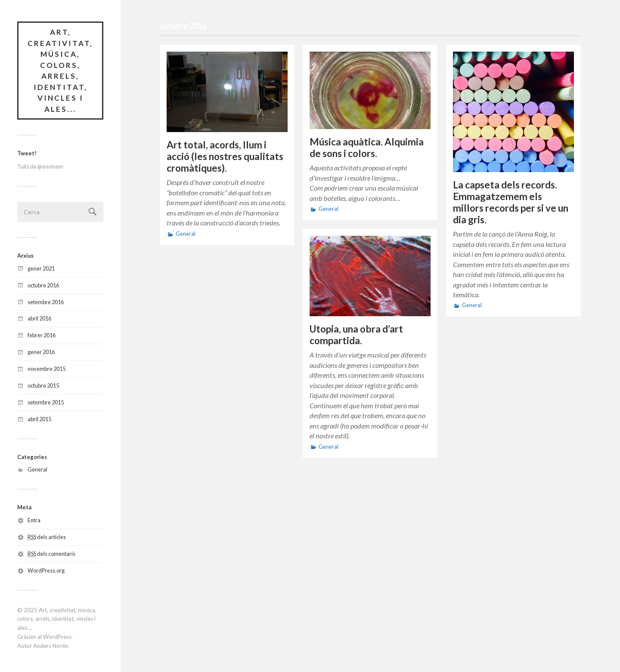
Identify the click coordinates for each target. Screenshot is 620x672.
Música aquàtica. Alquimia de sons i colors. (367, 148)
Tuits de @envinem (40, 166)
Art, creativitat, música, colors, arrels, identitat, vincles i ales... (60, 71)
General (37, 469)
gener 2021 (41, 268)
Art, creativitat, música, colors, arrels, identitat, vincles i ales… (57, 619)
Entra (34, 520)
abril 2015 (39, 419)
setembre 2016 (46, 302)
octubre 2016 (43, 285)
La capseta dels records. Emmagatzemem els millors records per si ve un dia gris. (511, 202)
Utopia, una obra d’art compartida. (356, 335)
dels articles (47, 537)
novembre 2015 (46, 369)
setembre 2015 (46, 402)
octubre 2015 (43, 385)
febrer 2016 (42, 335)
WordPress (57, 637)
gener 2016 (41, 352)
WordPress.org (46, 570)
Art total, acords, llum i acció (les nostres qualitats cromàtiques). (225, 156)
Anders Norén (51, 646)
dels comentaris (51, 554)
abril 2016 (39, 318)
